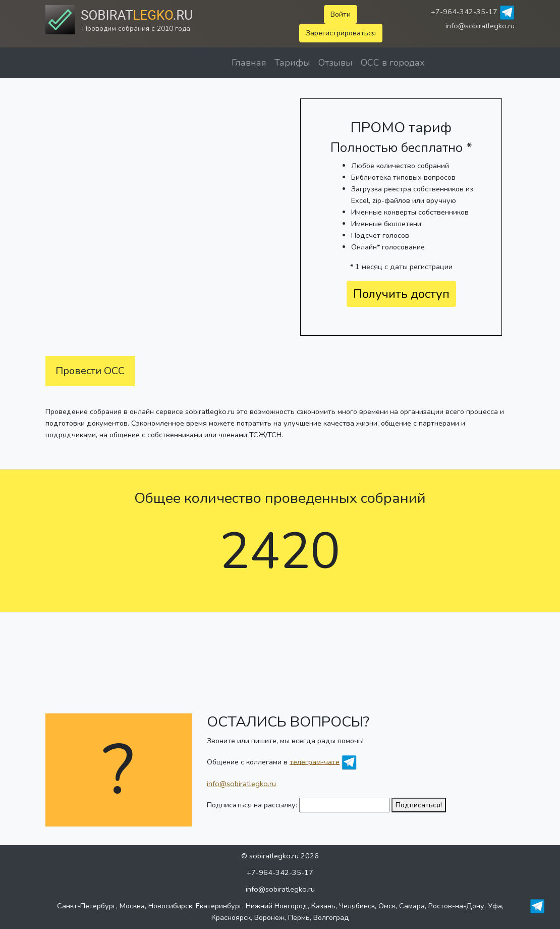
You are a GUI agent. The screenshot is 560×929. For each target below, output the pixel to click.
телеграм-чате (315, 761)
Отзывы (335, 63)
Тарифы (292, 63)
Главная (249, 63)
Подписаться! (419, 805)
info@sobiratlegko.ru (480, 26)
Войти (341, 14)
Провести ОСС (90, 371)
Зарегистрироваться (341, 33)
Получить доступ (401, 294)
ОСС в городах (393, 63)
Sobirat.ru (137, 15)
